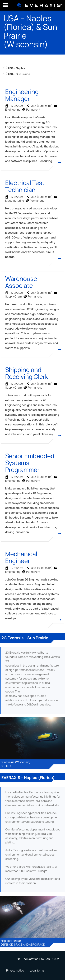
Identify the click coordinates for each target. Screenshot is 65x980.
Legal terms (37, 970)
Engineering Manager (22, 95)
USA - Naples (17, 68)
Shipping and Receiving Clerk (27, 373)
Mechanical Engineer (21, 557)
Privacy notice (15, 970)
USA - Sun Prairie (19, 74)
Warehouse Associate (21, 282)
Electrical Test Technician (25, 186)
